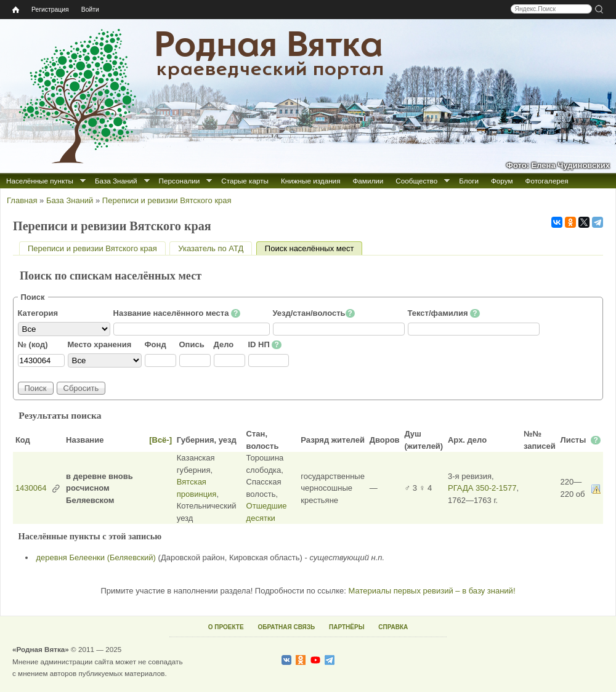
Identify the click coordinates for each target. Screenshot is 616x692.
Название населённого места (177, 313)
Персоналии (180, 181)
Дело (224, 344)
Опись (192, 344)
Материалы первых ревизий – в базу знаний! (432, 591)
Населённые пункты (40, 181)
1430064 (31, 488)
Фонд (156, 344)
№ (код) (33, 344)
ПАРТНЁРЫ (346, 627)
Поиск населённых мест (314, 248)
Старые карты (245, 181)
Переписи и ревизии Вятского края (167, 200)
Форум (502, 181)
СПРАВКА (393, 627)
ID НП (265, 345)
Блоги (469, 181)
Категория (38, 313)
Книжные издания (310, 181)
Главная (22, 200)
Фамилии (368, 181)
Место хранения (100, 344)
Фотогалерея (547, 181)
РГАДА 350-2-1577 (482, 488)
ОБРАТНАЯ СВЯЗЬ (286, 627)
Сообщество (416, 181)
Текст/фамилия (444, 313)
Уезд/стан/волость (314, 313)
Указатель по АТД (211, 248)
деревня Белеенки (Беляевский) (96, 557)
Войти (90, 10)
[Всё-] (160, 440)
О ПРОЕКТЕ (226, 627)
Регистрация (50, 10)
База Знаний (116, 181)
